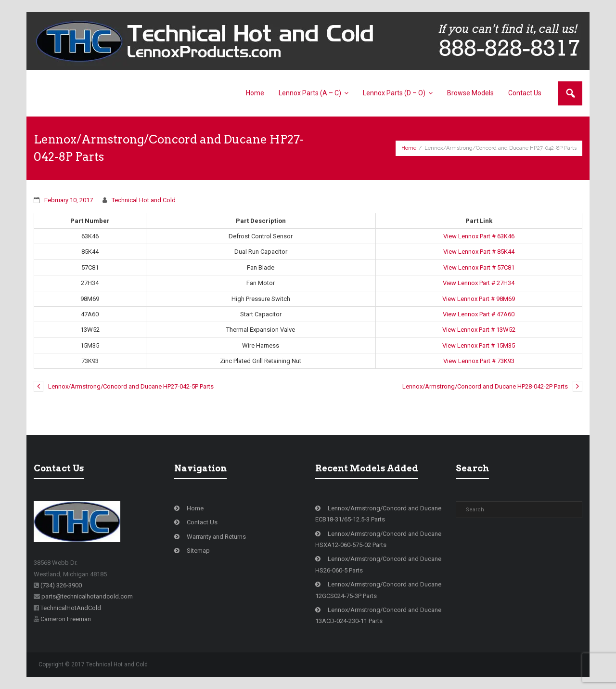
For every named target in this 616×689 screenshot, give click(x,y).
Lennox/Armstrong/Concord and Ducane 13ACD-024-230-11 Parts (378, 615)
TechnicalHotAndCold (71, 608)
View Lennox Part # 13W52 (479, 330)
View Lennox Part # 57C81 (479, 267)
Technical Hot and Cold (144, 200)
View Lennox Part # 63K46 (479, 236)
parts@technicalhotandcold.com (87, 596)
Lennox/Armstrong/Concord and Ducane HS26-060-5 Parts (378, 564)
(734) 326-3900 (61, 585)
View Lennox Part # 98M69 (479, 299)
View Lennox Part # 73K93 (479, 361)
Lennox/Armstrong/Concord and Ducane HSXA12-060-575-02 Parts (378, 539)
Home (409, 148)
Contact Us (202, 522)
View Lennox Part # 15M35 (479, 345)
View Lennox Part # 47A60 (479, 314)
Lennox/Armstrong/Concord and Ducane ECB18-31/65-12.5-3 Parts (378, 514)
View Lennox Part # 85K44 (479, 252)
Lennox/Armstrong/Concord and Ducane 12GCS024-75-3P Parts (378, 590)
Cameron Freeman (66, 619)
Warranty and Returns (216, 537)
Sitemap (198, 551)
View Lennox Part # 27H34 (479, 283)
